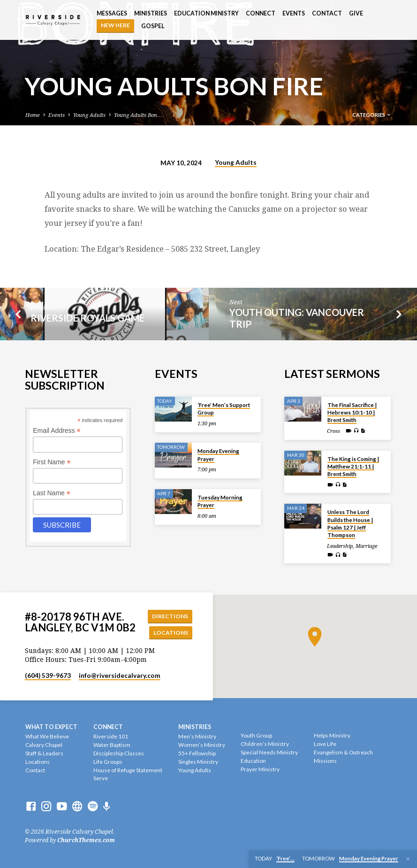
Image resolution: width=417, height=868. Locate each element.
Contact (327, 13)
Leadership (340, 545)
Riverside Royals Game (87, 318)
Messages (112, 13)
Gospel (153, 26)
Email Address (57, 430)
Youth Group (256, 736)
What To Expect (51, 727)
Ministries (151, 13)
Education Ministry (206, 13)
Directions (171, 616)
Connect (261, 13)
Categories (372, 115)
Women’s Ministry (202, 745)
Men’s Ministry (197, 737)
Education (253, 761)
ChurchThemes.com (86, 841)
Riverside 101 (111, 737)
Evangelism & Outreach (343, 753)
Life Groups (108, 762)
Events (294, 13)
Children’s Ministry (265, 744)
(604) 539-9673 (48, 676)
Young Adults (89, 115)
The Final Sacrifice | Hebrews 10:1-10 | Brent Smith (352, 412)
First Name (52, 461)
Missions (325, 761)
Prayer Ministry (260, 769)
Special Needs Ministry (269, 753)
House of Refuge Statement (128, 770)
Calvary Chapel (44, 745)
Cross (334, 430)
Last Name (52, 492)
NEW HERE (115, 25)
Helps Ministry (332, 736)
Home (33, 115)
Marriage (366, 545)
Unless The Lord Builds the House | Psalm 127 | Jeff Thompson (350, 523)
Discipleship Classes (119, 754)
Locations (172, 632)
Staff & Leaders (44, 754)
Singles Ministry (198, 762)
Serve (101, 779)
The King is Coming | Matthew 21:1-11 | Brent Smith (353, 466)
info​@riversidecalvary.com (120, 676)
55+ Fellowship (197, 754)
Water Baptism (112, 745)
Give (356, 13)
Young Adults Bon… (138, 115)
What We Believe (47, 737)
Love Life (325, 744)
